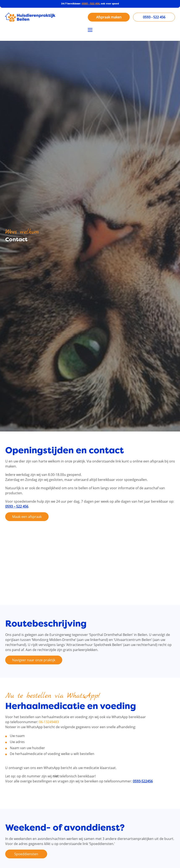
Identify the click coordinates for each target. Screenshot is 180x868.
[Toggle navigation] (90, 30)
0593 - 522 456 (91, 4)
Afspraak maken (109, 17)
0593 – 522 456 (17, 506)
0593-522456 (143, 781)
